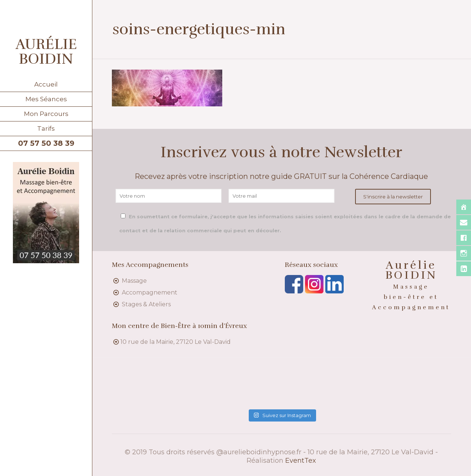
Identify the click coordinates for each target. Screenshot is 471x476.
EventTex (301, 461)
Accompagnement (150, 292)
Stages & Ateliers (146, 304)
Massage (134, 281)
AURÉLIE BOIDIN (46, 52)
